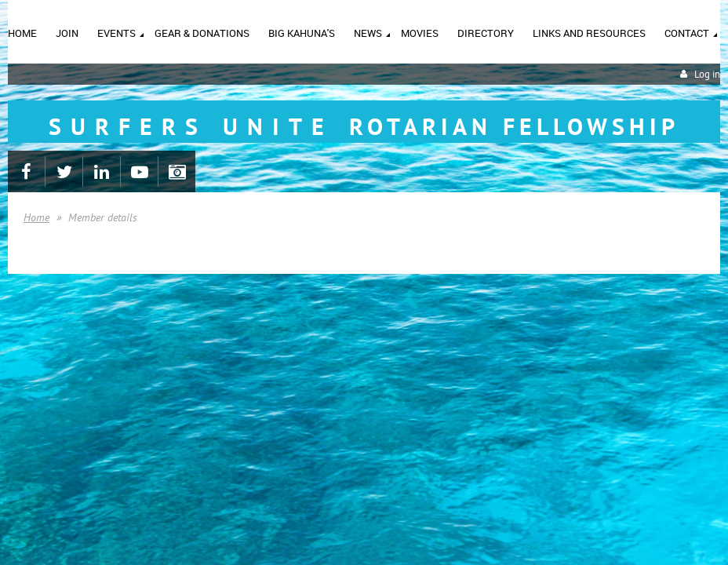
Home (36, 217)
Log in (707, 74)
